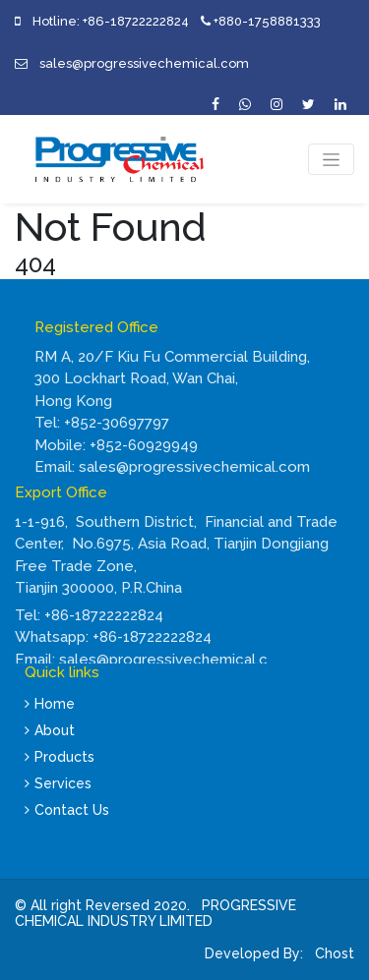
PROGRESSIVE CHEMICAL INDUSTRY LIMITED (155, 914)
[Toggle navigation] (331, 159)
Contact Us (67, 810)
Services (58, 783)
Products (60, 757)
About (50, 730)
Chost (333, 953)
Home (50, 704)
